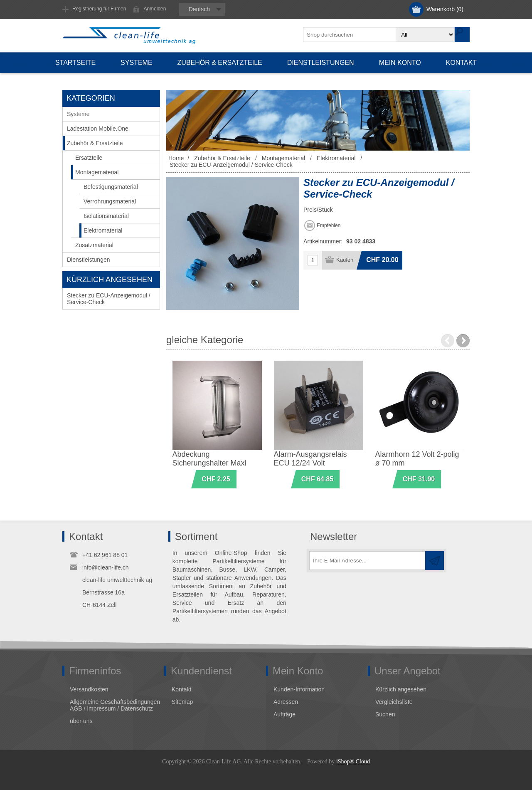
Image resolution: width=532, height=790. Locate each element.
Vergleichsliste (394, 702)
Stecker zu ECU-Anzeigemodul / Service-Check (109, 299)
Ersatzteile (89, 158)
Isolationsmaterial (106, 216)
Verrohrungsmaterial (110, 201)
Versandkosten (89, 689)
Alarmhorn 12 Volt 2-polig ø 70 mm (417, 459)
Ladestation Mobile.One (98, 129)
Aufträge (284, 714)
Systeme (78, 114)
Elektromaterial (103, 230)
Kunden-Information (299, 689)
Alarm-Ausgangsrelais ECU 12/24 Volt (310, 459)
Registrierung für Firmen (99, 9)
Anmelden (155, 9)
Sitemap (182, 702)
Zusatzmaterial (94, 245)
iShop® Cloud (353, 762)
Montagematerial (97, 172)
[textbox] (350, 35)
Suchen (385, 714)
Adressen (286, 702)
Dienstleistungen (89, 260)
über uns (81, 721)
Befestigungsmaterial (111, 187)
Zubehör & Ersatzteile (95, 143)
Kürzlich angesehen (401, 689)
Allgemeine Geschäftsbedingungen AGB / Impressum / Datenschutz (115, 705)
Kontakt (181, 689)
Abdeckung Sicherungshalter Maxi (209, 459)
